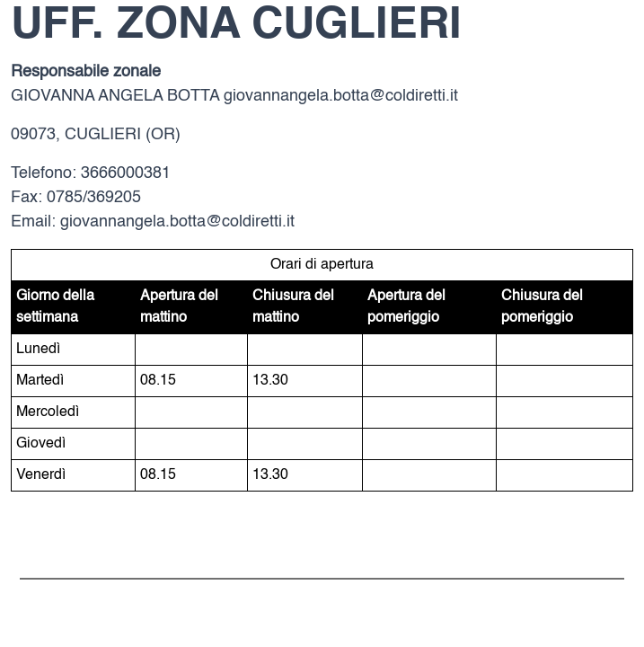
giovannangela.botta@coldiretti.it (341, 96)
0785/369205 (94, 198)
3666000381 (126, 173)
